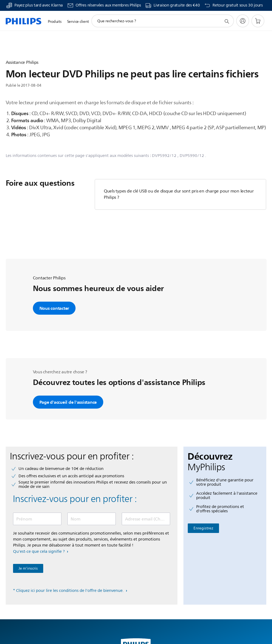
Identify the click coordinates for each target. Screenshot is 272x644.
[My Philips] (243, 21)
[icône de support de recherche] (227, 21)
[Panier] (258, 21)
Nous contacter (54, 308)
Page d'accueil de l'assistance (68, 402)
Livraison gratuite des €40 (177, 5)
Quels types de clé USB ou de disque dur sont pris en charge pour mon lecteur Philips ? (179, 194)
